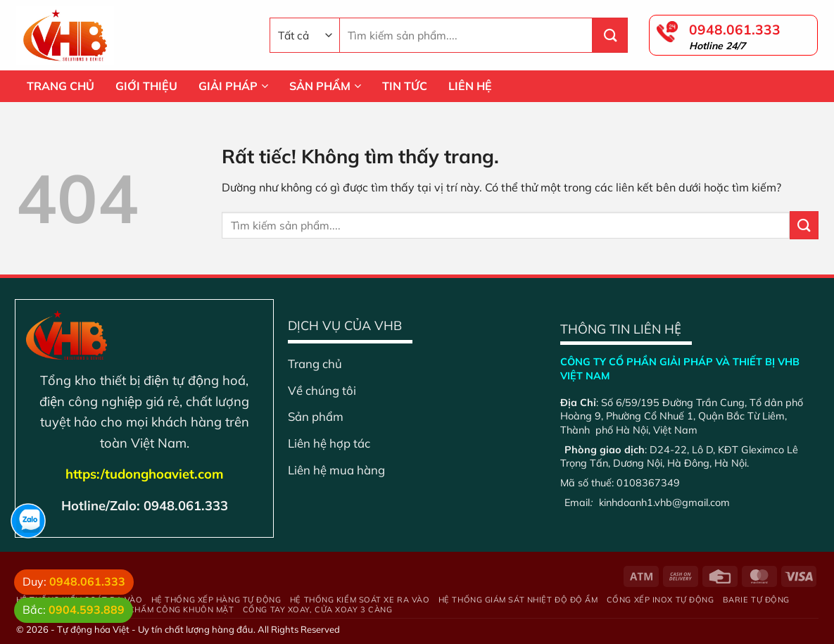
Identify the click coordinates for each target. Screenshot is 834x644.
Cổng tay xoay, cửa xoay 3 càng (318, 610)
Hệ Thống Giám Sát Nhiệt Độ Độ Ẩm (518, 600)
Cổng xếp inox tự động (661, 600)
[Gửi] (610, 35)
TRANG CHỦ (61, 86)
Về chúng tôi (322, 390)
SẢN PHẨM (325, 86)
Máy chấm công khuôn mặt (172, 610)
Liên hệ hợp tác (329, 443)
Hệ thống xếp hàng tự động (216, 600)
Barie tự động (756, 600)
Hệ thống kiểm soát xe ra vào (360, 600)
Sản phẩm (316, 416)
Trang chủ (315, 364)
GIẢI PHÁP (233, 86)
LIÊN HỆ (470, 86)
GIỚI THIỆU (146, 86)
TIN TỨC (405, 86)
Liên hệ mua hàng (336, 470)
